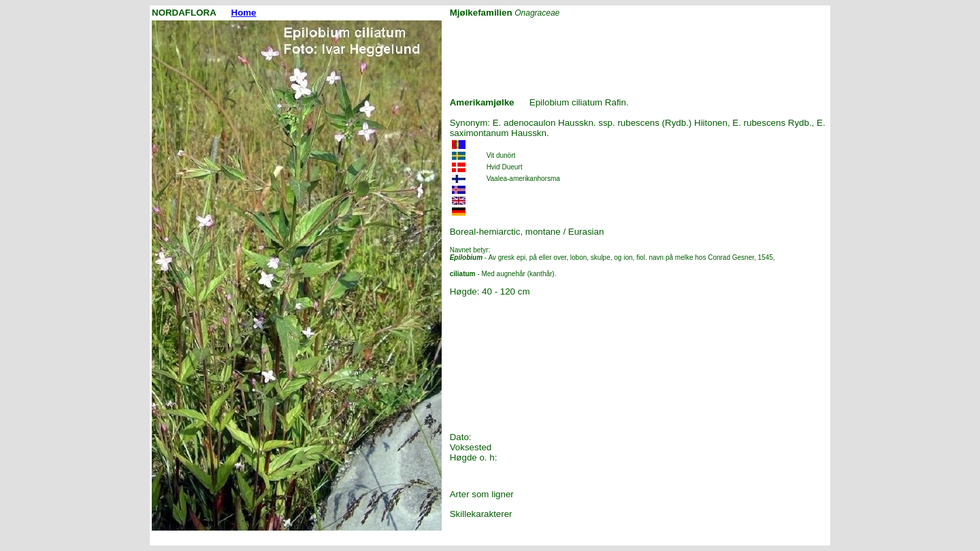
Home (244, 13)
